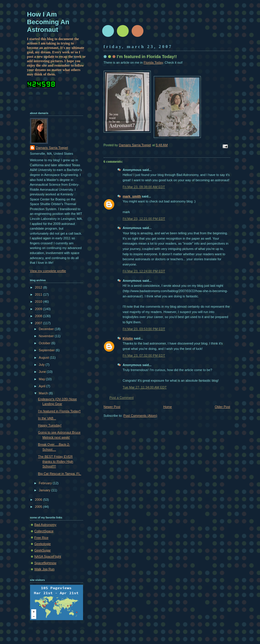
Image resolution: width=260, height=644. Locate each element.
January (45, 490)
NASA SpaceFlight (48, 556)
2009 (39, 309)
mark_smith (132, 196)
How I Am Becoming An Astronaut (48, 22)
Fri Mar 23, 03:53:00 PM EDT (144, 329)
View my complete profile (48, 271)
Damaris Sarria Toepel (52, 148)
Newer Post (112, 407)
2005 (39, 507)
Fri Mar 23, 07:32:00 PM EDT (144, 355)
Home (167, 407)
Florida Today (153, 62)
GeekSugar (43, 550)
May (42, 379)
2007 (39, 323)
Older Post (222, 407)
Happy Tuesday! (50, 425)
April (43, 386)
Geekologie (43, 544)
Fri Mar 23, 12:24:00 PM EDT (144, 271)
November (47, 336)
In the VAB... (47, 418)
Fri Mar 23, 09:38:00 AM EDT (144, 187)
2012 (39, 287)
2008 (39, 316)
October (45, 343)
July (42, 365)
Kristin (128, 338)
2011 (39, 294)
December (47, 329)
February (46, 483)
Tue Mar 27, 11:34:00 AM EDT (145, 387)
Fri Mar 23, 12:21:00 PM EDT (144, 219)
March (44, 393)
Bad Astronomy (45, 525)
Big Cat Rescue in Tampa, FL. (60, 474)
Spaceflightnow (45, 563)
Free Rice (42, 538)
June (43, 372)
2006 (39, 500)
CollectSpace (44, 531)
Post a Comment (122, 398)
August (44, 358)
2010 (39, 302)
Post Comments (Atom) (140, 416)
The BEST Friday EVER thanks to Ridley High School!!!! (56, 461)
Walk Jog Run (44, 569)
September (47, 350)
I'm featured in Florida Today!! (59, 411)
